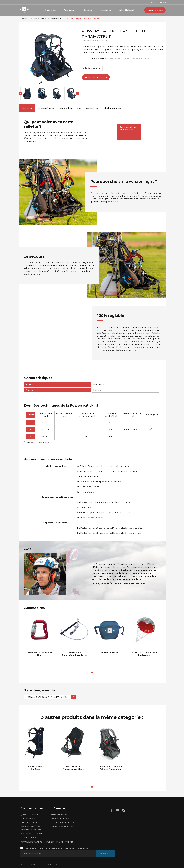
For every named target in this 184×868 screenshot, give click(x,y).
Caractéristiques (46, 108)
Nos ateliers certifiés (30, 826)
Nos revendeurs (155, 10)
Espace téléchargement (63, 826)
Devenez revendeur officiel (64, 822)
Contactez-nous (28, 837)
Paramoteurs (70, 10)
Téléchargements (112, 108)
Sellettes (88, 10)
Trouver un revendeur (96, 77)
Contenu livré (66, 108)
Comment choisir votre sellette (128, 128)
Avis (79, 108)
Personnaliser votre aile (62, 818)
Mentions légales (59, 815)
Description (27, 108)
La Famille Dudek (127, 10)
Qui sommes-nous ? (30, 815)
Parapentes (51, 10)
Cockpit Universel (109, 652)
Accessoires (105, 10)
